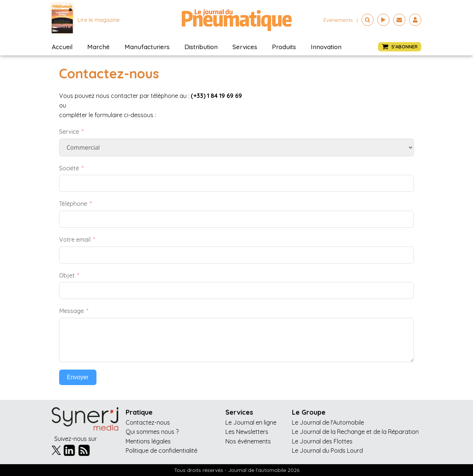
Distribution (201, 47)
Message (72, 311)
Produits (284, 47)
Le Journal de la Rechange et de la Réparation (355, 432)
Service (69, 132)
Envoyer (78, 377)
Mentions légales (148, 441)
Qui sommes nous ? (152, 432)
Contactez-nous (148, 422)
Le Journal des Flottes (322, 441)
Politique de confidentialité (161, 450)
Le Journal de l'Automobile (328, 422)
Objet (67, 275)
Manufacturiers (147, 47)
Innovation (326, 47)
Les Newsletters (247, 432)
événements (338, 20)
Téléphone (73, 204)
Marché (98, 47)
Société (69, 168)
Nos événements (248, 441)
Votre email (75, 239)
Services (245, 47)
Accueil (62, 47)
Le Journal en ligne (251, 422)
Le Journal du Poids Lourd (327, 450)
